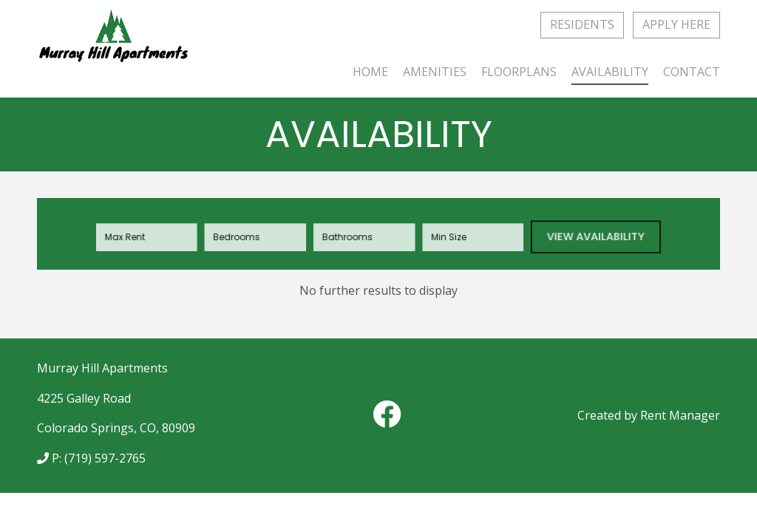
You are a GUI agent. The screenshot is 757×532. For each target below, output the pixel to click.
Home (370, 72)
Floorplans (519, 72)
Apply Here (676, 24)
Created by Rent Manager (649, 415)
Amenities (435, 72)
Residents (582, 24)
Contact (692, 72)
